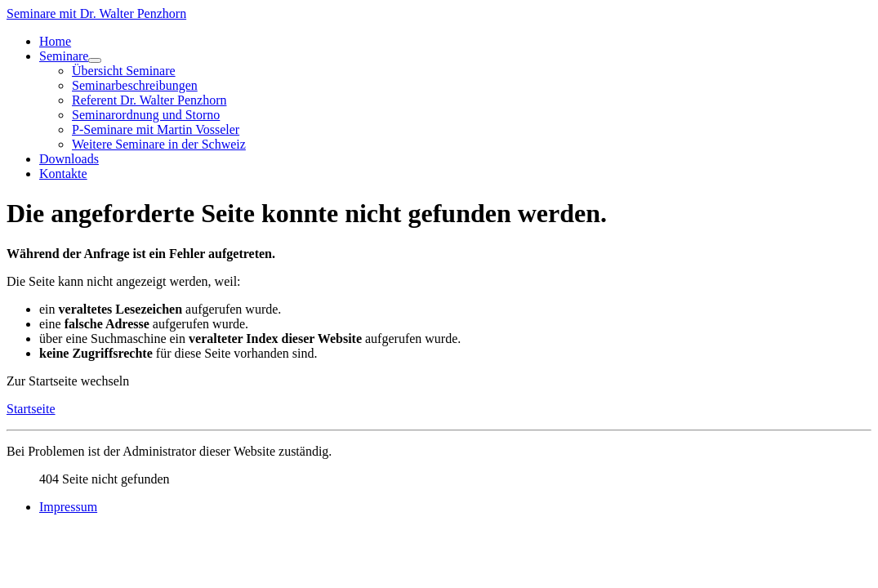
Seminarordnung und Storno (146, 115)
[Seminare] (95, 60)
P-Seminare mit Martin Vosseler (156, 129)
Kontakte (63, 174)
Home (55, 41)
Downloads (69, 159)
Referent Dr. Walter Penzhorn (149, 100)
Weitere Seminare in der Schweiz (159, 144)
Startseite (31, 409)
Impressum (68, 507)
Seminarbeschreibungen (135, 85)
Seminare (64, 56)
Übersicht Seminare (124, 71)
